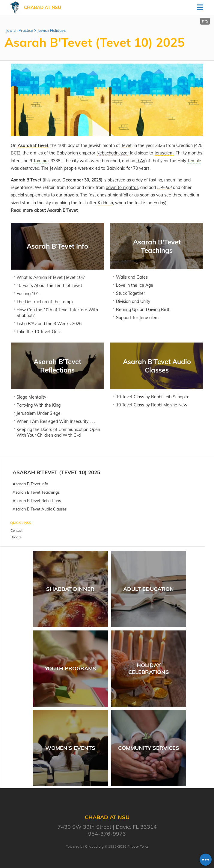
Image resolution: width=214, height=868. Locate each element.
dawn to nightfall (122, 187)
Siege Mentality (31, 397)
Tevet (36, 180)
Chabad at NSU (43, 7)
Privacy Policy (138, 846)
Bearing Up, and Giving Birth (143, 310)
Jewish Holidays (52, 30)
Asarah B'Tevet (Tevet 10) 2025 (56, 472)
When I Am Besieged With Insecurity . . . (56, 421)
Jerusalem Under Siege (39, 413)
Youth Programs (70, 668)
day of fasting (149, 180)
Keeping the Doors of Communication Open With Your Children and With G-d (58, 432)
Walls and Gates (132, 277)
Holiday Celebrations (149, 669)
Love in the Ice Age (135, 285)
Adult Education (149, 589)
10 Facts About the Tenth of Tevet (49, 286)
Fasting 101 (28, 294)
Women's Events (70, 748)
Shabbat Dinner (70, 589)
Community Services (149, 748)
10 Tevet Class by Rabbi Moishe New (152, 405)
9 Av (141, 161)
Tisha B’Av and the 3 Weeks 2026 (49, 324)
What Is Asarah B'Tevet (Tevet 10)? (51, 277)
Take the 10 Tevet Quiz (39, 332)
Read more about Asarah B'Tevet (44, 210)
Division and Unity (133, 301)
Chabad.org (94, 846)
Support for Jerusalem (137, 318)
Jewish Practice (19, 30)
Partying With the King (39, 405)
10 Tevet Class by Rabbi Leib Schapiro (153, 397)
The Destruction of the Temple (46, 302)
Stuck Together (131, 293)
